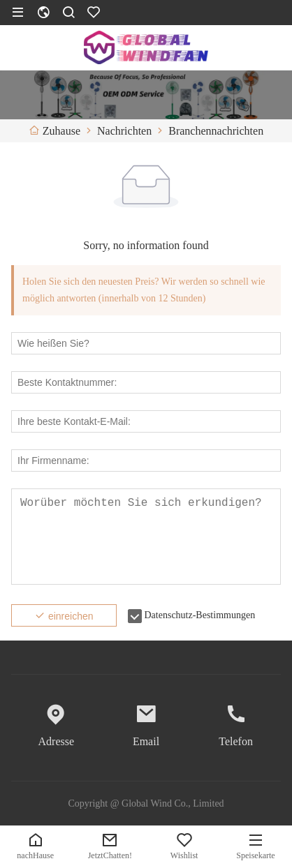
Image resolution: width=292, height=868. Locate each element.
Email (146, 741)
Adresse (57, 741)
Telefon (236, 741)
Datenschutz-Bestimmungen (200, 615)
